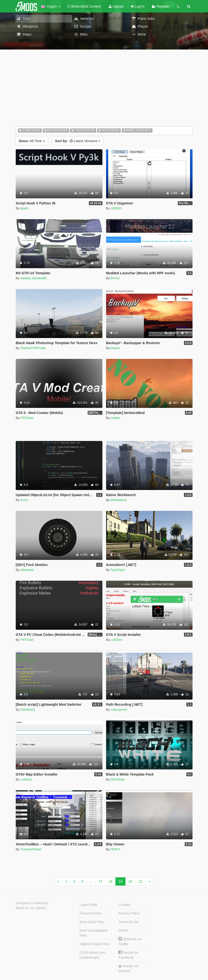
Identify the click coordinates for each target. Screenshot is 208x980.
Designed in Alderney (32, 903)
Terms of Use (128, 922)
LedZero (116, 640)
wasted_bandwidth (34, 278)
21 (140, 881)
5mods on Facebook (128, 955)
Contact (124, 905)
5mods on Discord (128, 968)
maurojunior (119, 710)
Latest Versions (78, 141)
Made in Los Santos (31, 908)
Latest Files (88, 905)
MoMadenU (119, 500)
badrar (115, 348)
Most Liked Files (92, 922)
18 (111, 881)
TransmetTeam (31, 849)
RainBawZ (28, 710)
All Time (32, 141)
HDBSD (116, 208)
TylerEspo (118, 570)
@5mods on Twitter (130, 941)
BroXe (115, 278)
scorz (24, 500)
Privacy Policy (129, 913)
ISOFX (115, 849)
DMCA (123, 930)
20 (130, 881)
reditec (115, 418)
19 (121, 881)
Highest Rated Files (95, 944)
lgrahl (24, 208)
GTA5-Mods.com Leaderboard (92, 955)
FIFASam (27, 418)
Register (161, 6)
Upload (116, 6)
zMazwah (27, 570)
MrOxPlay (118, 779)
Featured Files (90, 913)
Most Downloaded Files (93, 933)
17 (101, 881)
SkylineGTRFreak (33, 348)
